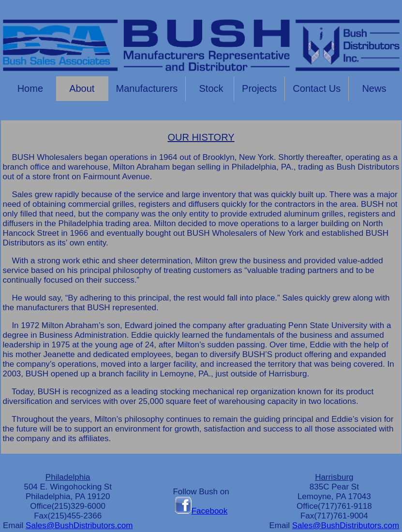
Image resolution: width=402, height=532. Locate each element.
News (374, 88)
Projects (259, 88)
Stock (210, 88)
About (82, 88)
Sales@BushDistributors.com (79, 525)
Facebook (201, 511)
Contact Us (317, 88)
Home (29, 88)
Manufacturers (147, 88)
